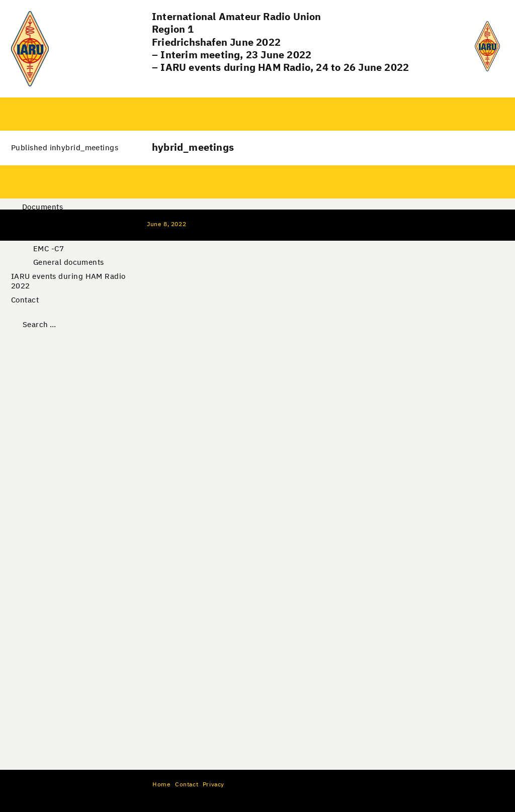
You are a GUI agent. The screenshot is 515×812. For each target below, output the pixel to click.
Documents (42, 207)
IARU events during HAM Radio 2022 (68, 282)
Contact (25, 300)
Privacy (213, 785)
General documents (69, 263)
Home (161, 785)
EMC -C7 (49, 249)
